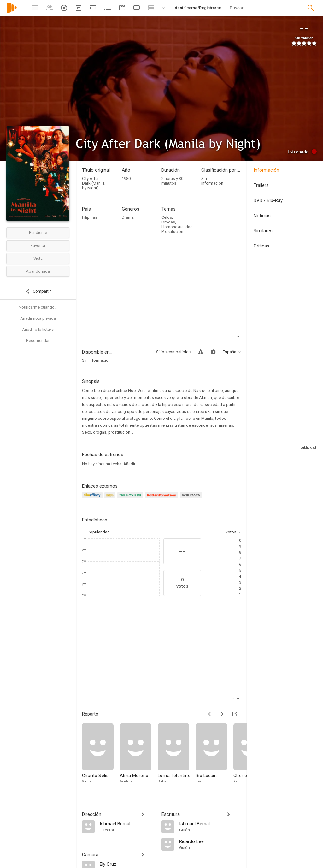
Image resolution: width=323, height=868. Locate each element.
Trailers (261, 185)
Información (266, 170)
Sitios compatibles (173, 352)
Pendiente (38, 232)
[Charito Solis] (101, 756)
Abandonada (38, 271)
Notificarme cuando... (38, 307)
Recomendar (38, 340)
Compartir (38, 291)
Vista (38, 258)
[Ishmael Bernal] (127, 823)
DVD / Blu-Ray (268, 200)
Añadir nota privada (38, 318)
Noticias (262, 216)
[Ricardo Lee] (210, 841)
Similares (263, 231)
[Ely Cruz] (127, 864)
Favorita (38, 245)
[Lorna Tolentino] (177, 756)
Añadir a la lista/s (38, 329)
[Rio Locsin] (214, 756)
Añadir (129, 464)
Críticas (261, 246)
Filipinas (90, 217)
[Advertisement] (161, 289)
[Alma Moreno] (139, 756)
